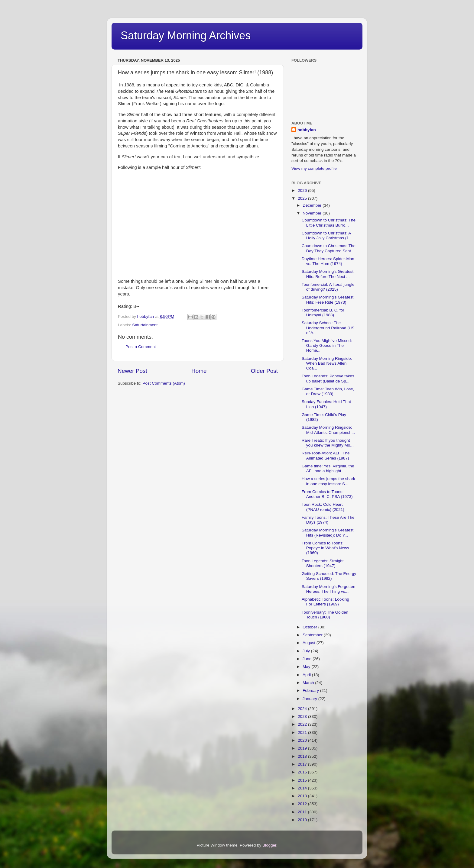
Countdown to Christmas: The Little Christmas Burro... (329, 223)
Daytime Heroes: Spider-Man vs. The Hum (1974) (328, 261)
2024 (303, 709)
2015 (303, 780)
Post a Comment (141, 347)
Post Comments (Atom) (164, 383)
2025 (303, 198)
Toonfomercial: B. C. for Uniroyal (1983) (323, 313)
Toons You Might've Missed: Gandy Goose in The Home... (327, 345)
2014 (303, 788)
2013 (303, 796)
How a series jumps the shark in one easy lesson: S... (328, 481)
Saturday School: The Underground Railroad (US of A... (328, 328)
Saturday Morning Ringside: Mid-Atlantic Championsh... (328, 430)
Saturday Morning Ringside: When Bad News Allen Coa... (327, 363)
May (307, 667)
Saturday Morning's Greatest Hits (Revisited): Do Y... (328, 532)
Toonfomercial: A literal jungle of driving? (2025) (328, 287)
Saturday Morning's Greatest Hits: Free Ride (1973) (328, 300)
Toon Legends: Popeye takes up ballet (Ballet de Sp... (328, 378)
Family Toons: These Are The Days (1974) (328, 520)
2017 (303, 764)
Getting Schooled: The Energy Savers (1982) (329, 576)
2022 (303, 724)
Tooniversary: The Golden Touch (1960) (325, 615)
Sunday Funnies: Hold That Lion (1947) (326, 404)
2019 (303, 748)
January (310, 699)
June (308, 659)
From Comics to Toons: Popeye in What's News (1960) (325, 548)
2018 (303, 756)
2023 (303, 716)
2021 (303, 732)
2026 (303, 190)
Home (199, 371)
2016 (303, 772)
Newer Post (132, 371)
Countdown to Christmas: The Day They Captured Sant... (329, 248)
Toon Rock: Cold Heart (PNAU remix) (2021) (323, 507)
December (313, 205)
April (307, 675)
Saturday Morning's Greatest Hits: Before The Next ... (328, 274)
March (309, 683)
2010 (303, 820)
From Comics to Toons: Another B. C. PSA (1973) (327, 494)
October (310, 627)
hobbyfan (307, 130)
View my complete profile (314, 168)
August (310, 643)
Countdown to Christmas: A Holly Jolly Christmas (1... (327, 236)
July (307, 651)
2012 (303, 804)
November (313, 213)
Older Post (264, 371)
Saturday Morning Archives (186, 35)
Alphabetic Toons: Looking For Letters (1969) (325, 602)
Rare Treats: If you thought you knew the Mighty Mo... (328, 443)
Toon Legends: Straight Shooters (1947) (323, 563)
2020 (303, 740)
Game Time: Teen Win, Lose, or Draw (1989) (328, 391)
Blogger (269, 845)
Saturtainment (145, 325)
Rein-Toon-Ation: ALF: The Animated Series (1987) (326, 455)
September (313, 635)
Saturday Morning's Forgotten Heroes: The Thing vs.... (328, 589)
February (311, 691)
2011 (303, 812)
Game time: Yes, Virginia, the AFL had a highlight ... (328, 468)
